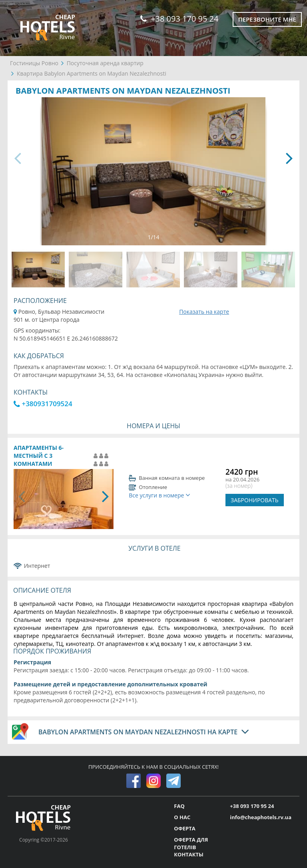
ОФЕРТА (184, 828)
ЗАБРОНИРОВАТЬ (255, 500)
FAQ (179, 806)
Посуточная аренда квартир (105, 63)
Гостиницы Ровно (34, 63)
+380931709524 (43, 404)
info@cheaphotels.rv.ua (261, 817)
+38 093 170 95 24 (179, 19)
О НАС (182, 817)
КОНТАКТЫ (189, 854)
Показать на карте (204, 312)
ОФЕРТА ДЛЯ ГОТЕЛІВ (191, 843)
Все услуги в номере (159, 495)
